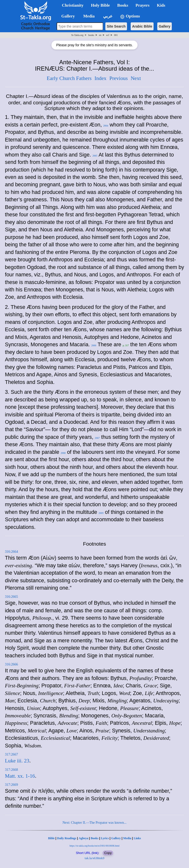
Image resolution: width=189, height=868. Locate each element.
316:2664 (11, 552)
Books (94, 838)
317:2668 (11, 770)
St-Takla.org (77, 35)
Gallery (165, 26)
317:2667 (11, 754)
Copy (108, 853)
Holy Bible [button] (100, 5)
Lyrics (105, 838)
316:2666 (11, 664)
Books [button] (123, 5)
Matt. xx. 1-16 (20, 776)
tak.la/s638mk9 (94, 858)
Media (127, 838)
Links (137, 838)
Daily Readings (67, 838)
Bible (51, 838)
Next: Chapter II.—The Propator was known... (94, 823)
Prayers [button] (143, 5)
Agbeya (84, 838)
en (100, 35)
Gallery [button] (67, 16)
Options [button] (130, 16)
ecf (108, 35)
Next (136, 78)
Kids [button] (161, 5)
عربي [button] (107, 16)
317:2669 (11, 785)
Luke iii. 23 (17, 761)
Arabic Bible (142, 26)
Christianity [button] (73, 5)
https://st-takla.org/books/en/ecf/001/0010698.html (94, 846)
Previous (118, 78)
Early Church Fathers (69, 78)
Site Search (116, 26)
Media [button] (88, 16)
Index (101, 78)
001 (116, 35)
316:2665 (11, 597)
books (91, 35)
